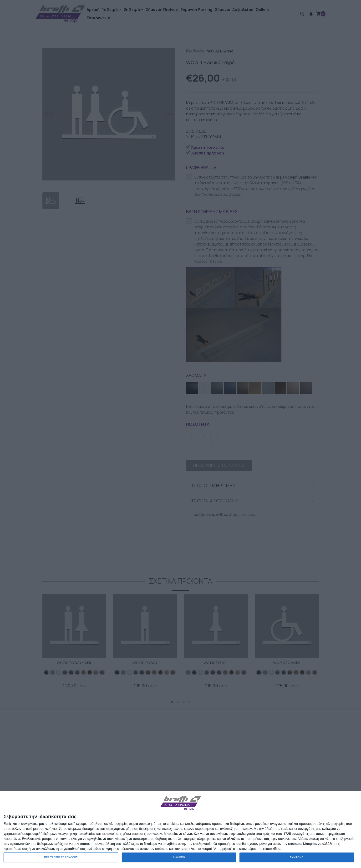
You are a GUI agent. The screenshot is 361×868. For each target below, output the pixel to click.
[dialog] (180, 829)
